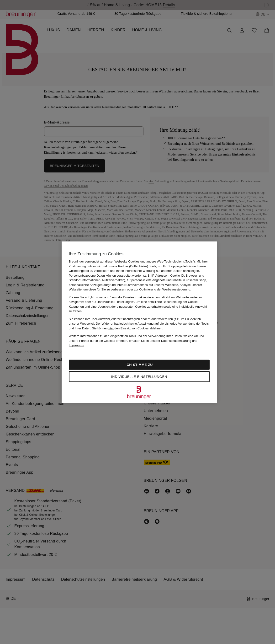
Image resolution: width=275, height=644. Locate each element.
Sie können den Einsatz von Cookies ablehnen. (128, 328)
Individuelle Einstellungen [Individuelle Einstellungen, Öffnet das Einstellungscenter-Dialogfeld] (139, 376)
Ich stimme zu (139, 365)
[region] (139, 322)
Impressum (76, 345)
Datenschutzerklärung (176, 341)
